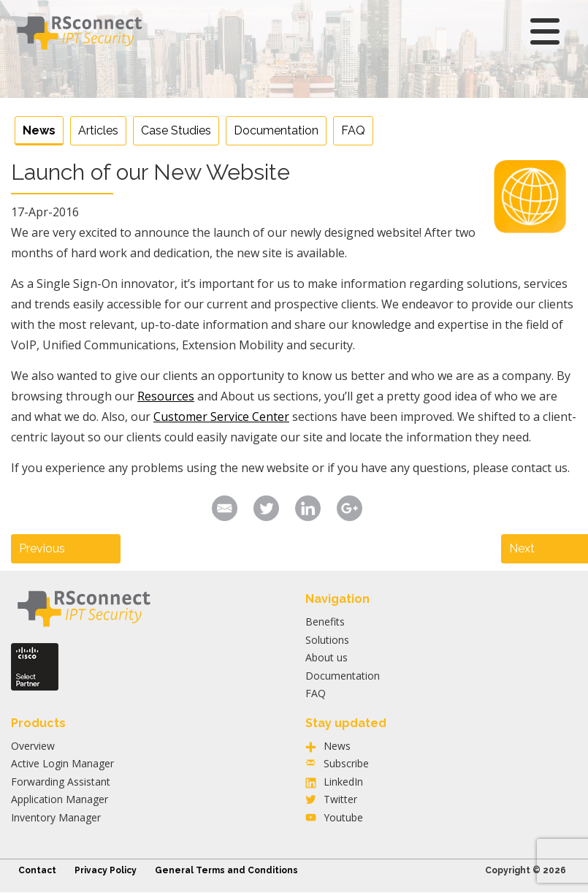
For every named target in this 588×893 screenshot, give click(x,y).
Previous (42, 548)
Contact (37, 870)
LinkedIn (343, 782)
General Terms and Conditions (226, 870)
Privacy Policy (106, 870)
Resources (166, 396)
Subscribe (346, 763)
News (39, 130)
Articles (98, 130)
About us (327, 657)
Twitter (340, 799)
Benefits (325, 622)
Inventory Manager (56, 817)
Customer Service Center (221, 417)
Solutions (327, 640)
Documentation (276, 130)
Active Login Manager (62, 763)
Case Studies (176, 130)
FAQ (353, 130)
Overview (33, 746)
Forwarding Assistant (61, 782)
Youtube (343, 817)
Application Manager (60, 799)
